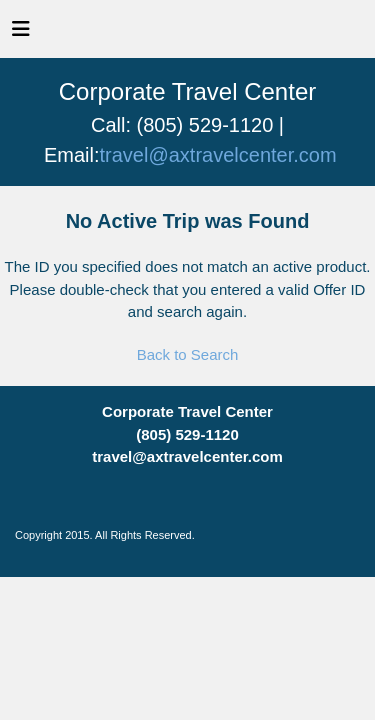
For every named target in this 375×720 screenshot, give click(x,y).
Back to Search (188, 354)
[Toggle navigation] (21, 34)
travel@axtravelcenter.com (218, 155)
